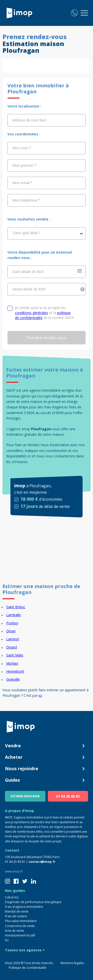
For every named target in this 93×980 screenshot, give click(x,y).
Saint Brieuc (16, 607)
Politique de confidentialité (28, 968)
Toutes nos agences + (25, 950)
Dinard (12, 647)
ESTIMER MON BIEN (25, 796)
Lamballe (14, 615)
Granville (13, 679)
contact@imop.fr (42, 862)
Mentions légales (72, 963)
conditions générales (31, 313)
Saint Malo (15, 655)
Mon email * (22, 183)
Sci (7, 940)
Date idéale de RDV (28, 272)
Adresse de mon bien (29, 120)
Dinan (11, 631)
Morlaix (12, 663)
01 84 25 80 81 (68, 796)
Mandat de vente (17, 911)
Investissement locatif (20, 935)
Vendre (46, 746)
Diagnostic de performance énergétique (33, 902)
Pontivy (12, 623)
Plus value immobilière (21, 921)
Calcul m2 (12, 897)
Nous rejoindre (46, 769)
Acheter (46, 757)
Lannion (13, 639)
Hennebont (15, 671)
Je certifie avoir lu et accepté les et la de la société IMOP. (45, 313)
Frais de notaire (16, 916)
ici (40, 695)
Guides (46, 780)
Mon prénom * (24, 165)
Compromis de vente (20, 926)
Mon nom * (22, 148)
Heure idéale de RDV (29, 289)
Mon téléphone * (26, 200)
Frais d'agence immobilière (24, 907)
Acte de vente (15, 931)
